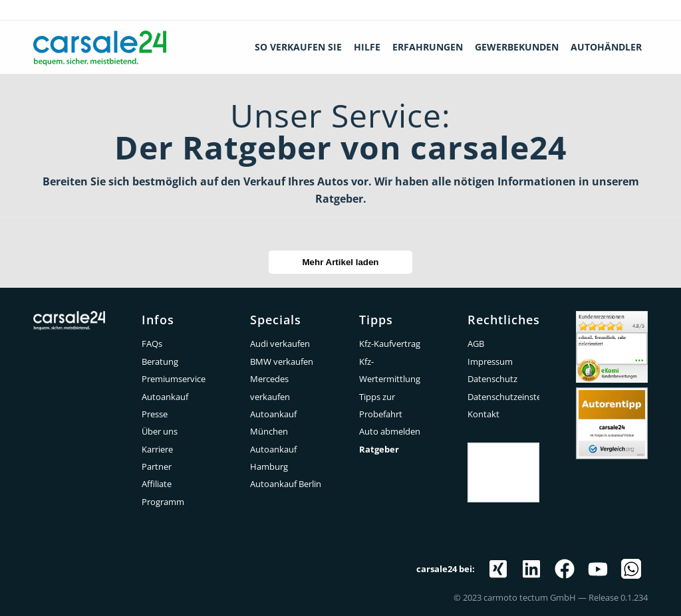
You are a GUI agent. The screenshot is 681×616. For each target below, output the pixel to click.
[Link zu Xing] (498, 569)
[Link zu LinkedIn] (531, 569)
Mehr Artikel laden (340, 262)
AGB (476, 344)
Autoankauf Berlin (286, 484)
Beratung (160, 361)
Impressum (490, 361)
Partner (157, 466)
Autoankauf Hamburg (273, 458)
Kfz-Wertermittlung (390, 370)
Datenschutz (492, 379)
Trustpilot (503, 453)
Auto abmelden (390, 431)
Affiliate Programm (163, 492)
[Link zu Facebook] (565, 569)
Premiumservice (174, 379)
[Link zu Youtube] (598, 569)
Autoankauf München (273, 423)
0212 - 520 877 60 (631, 10)
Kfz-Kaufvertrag (390, 344)
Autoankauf (165, 397)
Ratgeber (379, 449)
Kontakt (483, 414)
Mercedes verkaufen (270, 387)
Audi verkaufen (280, 344)
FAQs (152, 344)
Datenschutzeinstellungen (503, 397)
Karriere (157, 449)
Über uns (160, 431)
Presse (155, 414)
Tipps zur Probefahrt (381, 405)
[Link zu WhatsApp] (631, 569)
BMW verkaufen (282, 361)
